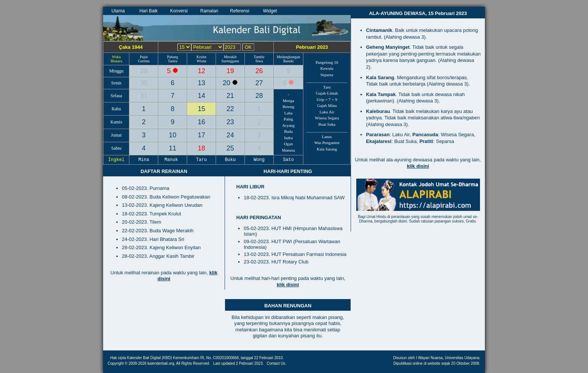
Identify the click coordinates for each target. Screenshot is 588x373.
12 (201, 71)
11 (172, 148)
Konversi (179, 11)
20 (227, 83)
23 (230, 122)
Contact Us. (276, 363)
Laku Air (327, 112)
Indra (288, 138)
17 (201, 135)
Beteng (288, 107)
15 (201, 109)
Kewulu (327, 68)
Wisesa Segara (327, 118)
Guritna (144, 61)
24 (230, 135)
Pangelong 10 (327, 62)
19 (230, 71)
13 (201, 83)
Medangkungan (288, 57)
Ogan (288, 144)
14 (201, 96)
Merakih (230, 57)
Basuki (288, 61)
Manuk (172, 160)
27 (259, 83)
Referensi (239, 11)
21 (230, 96)
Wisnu (201, 61)
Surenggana (230, 61)
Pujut (144, 57)
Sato (288, 160)
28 (259, 96)
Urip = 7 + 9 (327, 99)
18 (201, 148)
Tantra (173, 61)
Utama (118, 11)
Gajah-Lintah (327, 93)
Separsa (327, 75)
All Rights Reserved (193, 363)
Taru (327, 87)
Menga (289, 101)
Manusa (289, 150)
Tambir (259, 57)
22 (230, 109)
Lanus (327, 137)
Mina (144, 160)
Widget (270, 11)
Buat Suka (327, 124)
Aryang (289, 125)
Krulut (201, 57)
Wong (259, 160)
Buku (230, 160)
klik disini (288, 285)
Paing (289, 119)
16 (201, 122)
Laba (288, 113)
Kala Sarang (327, 149)
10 (172, 135)
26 (259, 71)
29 (144, 71)
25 (230, 148)
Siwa (259, 61)
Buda (288, 131)
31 (144, 96)
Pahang (173, 57)
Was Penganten (327, 143)
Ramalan (209, 11)
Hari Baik (149, 11)
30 (144, 83)
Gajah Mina (327, 105)
